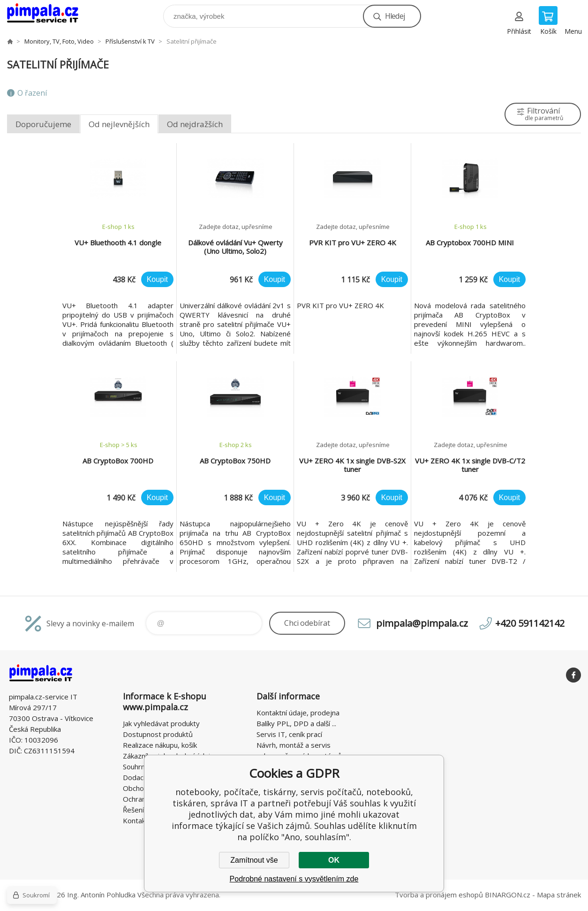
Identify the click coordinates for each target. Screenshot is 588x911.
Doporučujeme (43, 124)
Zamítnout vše (254, 860)
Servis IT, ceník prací (289, 734)
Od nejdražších (195, 124)
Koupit (157, 279)
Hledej (395, 16)
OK (334, 860)
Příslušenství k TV (130, 41)
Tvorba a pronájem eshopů (439, 895)
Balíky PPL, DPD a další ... (296, 723)
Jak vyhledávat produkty (161, 723)
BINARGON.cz (508, 895)
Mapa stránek (559, 895)
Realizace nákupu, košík (160, 745)
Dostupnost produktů (158, 734)
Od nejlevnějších (119, 124)
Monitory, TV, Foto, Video (59, 41)
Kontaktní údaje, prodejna (298, 713)
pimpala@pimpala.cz (422, 623)
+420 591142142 (530, 623)
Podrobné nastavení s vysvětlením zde (294, 879)
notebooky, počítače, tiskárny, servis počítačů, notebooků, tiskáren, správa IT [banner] (49, 14)
